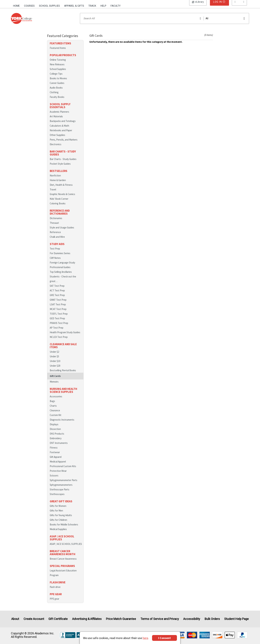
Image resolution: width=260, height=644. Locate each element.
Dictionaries (56, 223)
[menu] (239, 6)
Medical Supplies (58, 533)
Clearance (55, 415)
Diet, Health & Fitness (61, 189)
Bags (52, 405)
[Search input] (164, 23)
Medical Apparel (58, 466)
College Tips (56, 78)
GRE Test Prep (57, 299)
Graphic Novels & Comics (62, 198)
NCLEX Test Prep (59, 341)
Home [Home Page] (16, 6)
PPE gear (54, 603)
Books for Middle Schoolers (64, 529)
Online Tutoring (58, 64)
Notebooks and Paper (61, 135)
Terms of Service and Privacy (160, 619)
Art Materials (56, 121)
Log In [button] (198, 6)
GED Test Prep (57, 323)
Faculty (116, 6)
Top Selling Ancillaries (61, 276)
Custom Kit (56, 419)
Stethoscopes (57, 498)
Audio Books (56, 92)
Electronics (56, 149)
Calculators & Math (59, 130)
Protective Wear (58, 475)
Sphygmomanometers (61, 489)
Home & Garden (58, 184)
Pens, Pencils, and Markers (64, 144)
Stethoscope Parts (60, 494)
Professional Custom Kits (63, 471)
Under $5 (54, 361)
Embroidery (56, 443)
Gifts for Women (58, 510)
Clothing (54, 97)
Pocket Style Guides (60, 168)
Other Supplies (57, 139)
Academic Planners (59, 116)
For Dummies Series (60, 258)
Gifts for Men (56, 515)
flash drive (55, 591)
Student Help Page (236, 619)
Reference (55, 236)
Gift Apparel (56, 461)
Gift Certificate (58, 619)
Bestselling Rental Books (63, 375)
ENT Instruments (59, 447)
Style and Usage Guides (62, 232)
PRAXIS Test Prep (59, 327)
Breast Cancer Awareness (63, 563)
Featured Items (58, 52)
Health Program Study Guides (65, 337)
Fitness (54, 452)
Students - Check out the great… (63, 283)
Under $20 (55, 370)
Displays (54, 429)
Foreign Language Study (62, 267)
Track (92, 6)
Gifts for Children (58, 524)
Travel (53, 194)
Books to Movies (58, 83)
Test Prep (55, 253)
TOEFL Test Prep (59, 318)
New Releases (57, 69)
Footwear (55, 457)
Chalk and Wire (57, 241)
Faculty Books (57, 101)
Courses (29, 6)
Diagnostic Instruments (62, 424)
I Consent (164, 638)
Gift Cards (55, 380)
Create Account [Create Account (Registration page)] (34, 619)
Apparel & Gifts (74, 6)
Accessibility (192, 619)
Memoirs (54, 386)
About (15, 619)
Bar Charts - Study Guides (63, 163)
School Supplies (49, 6)
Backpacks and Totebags (63, 125)
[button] (239, 6)
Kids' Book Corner (59, 203)
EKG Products (57, 438)
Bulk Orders (212, 619)
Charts (53, 410)
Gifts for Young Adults (61, 520)
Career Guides (57, 87)
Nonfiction (55, 180)
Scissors (54, 480)
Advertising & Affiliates (87, 619)
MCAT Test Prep (58, 313)
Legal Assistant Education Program (63, 577)
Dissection (55, 433)
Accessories (56, 401)
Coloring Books (58, 208)
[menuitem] (17, 5)
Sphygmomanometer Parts (64, 484)
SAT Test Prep (57, 290)
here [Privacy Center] (145, 638)
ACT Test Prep (57, 295)
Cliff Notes (55, 262)
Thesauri (54, 227)
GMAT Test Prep (58, 304)
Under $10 (55, 365)
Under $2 (54, 356)
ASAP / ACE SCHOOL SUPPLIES (66, 548)
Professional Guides (60, 272)
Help (103, 6)
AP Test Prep (57, 332)
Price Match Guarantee (121, 619)
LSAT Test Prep (58, 309)
